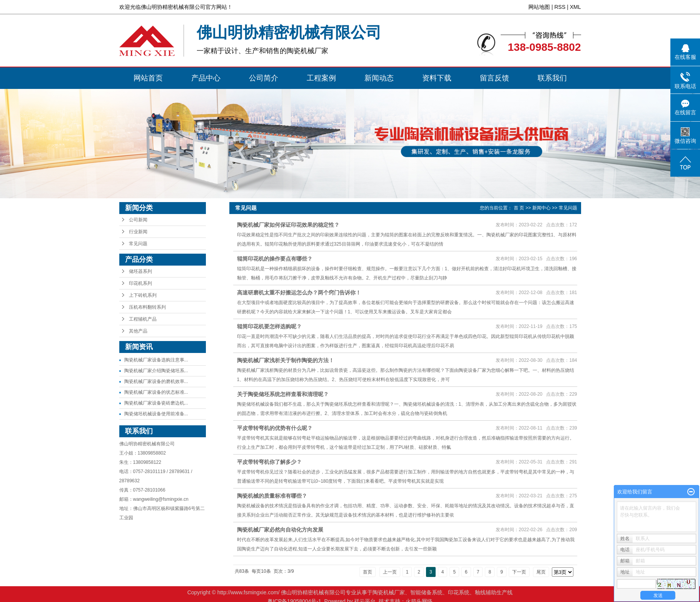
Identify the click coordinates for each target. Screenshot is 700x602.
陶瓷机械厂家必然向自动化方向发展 (280, 530)
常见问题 (138, 244)
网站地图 (539, 7)
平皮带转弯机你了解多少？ (269, 462)
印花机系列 (140, 283)
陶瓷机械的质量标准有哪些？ (272, 496)
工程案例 (321, 78)
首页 (368, 572)
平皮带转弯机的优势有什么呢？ (275, 428)
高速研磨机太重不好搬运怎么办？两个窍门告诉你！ (299, 293)
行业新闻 (138, 232)
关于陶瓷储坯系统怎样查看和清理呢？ (283, 394)
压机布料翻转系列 (147, 307)
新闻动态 (379, 78)
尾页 (541, 572)
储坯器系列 (140, 271)
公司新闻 (138, 220)
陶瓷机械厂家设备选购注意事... (156, 360)
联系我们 (552, 78)
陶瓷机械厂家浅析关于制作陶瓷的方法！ (286, 360)
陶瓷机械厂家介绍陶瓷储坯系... (156, 371)
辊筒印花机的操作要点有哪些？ (275, 259)
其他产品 (138, 331)
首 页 (519, 208)
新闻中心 (541, 208)
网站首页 (148, 78)
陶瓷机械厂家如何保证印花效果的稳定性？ (288, 225)
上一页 (390, 572)
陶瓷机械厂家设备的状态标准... (156, 392)
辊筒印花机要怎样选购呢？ (269, 326)
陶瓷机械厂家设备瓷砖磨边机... (156, 403)
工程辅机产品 (143, 319)
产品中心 (206, 78)
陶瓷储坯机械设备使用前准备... (156, 414)
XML (576, 7)
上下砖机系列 (143, 295)
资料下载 (437, 78)
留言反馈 (495, 78)
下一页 (519, 572)
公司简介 (264, 78)
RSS (560, 7)
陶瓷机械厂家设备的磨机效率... (156, 381)
